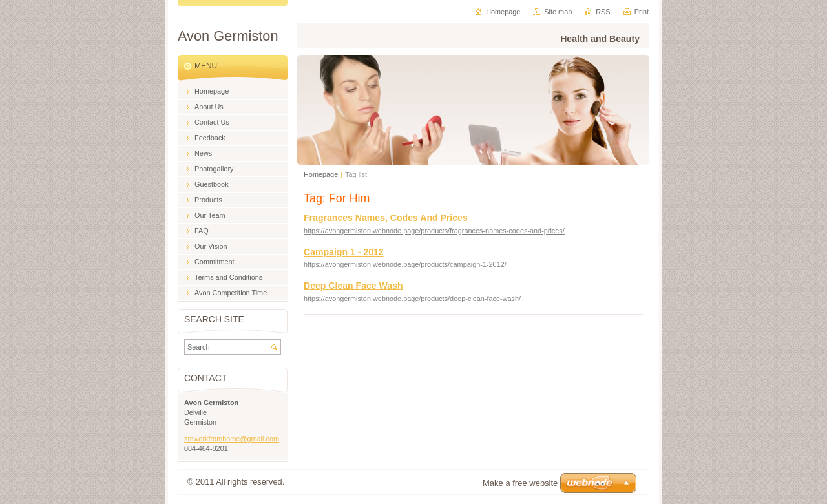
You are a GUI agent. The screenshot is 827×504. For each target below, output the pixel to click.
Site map (558, 12)
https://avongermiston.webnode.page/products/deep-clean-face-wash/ (412, 299)
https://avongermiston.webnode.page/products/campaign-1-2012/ (405, 264)
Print (642, 12)
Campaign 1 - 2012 (344, 252)
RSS (603, 12)
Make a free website (520, 483)
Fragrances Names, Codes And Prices (386, 218)
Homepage (321, 174)
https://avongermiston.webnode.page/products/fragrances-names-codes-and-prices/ (434, 231)
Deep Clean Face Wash (353, 286)
